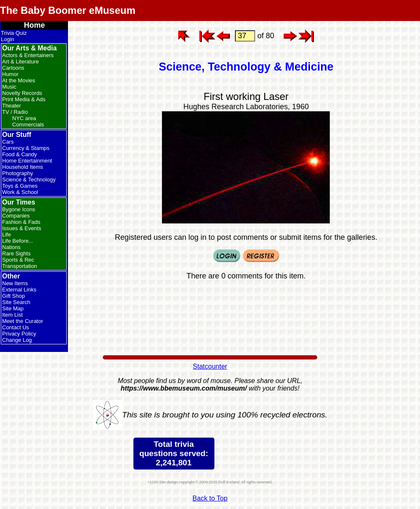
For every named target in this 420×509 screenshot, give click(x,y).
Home (34, 25)
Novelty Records (22, 93)
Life (7, 235)
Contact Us (16, 327)
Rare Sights (16, 253)
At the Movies (19, 80)
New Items (15, 283)
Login (8, 39)
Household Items (23, 167)
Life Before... (18, 241)
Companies (16, 216)
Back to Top (210, 498)
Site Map (13, 308)
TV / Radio (15, 112)
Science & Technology (29, 180)
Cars (8, 142)
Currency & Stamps (26, 148)
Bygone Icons (19, 209)
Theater (12, 106)
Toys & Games (20, 186)
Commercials (28, 125)
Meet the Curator (23, 321)
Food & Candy (20, 154)
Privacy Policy (19, 334)
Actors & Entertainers (28, 55)
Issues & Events (22, 228)
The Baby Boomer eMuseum (68, 10)
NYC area (24, 118)
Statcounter (210, 366)
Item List (12, 315)
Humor (10, 74)
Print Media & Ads (24, 99)
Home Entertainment (27, 161)
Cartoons (13, 68)
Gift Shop (13, 296)
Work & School (20, 192)
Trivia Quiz (14, 33)
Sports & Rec (18, 260)
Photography (18, 173)
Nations (11, 247)
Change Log (17, 340)
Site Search (16, 302)
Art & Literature (20, 62)
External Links (19, 290)
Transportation (20, 266)
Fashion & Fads (21, 222)
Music (9, 87)
